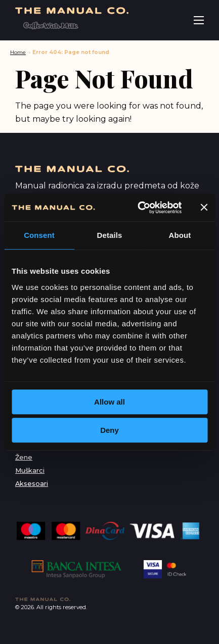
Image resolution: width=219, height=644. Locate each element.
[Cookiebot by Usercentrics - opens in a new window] (138, 208)
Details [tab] (110, 235)
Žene (24, 457)
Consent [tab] (39, 235)
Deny (109, 430)
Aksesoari (32, 484)
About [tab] (180, 235)
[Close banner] (204, 208)
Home (18, 52)
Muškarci (30, 470)
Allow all (109, 402)
